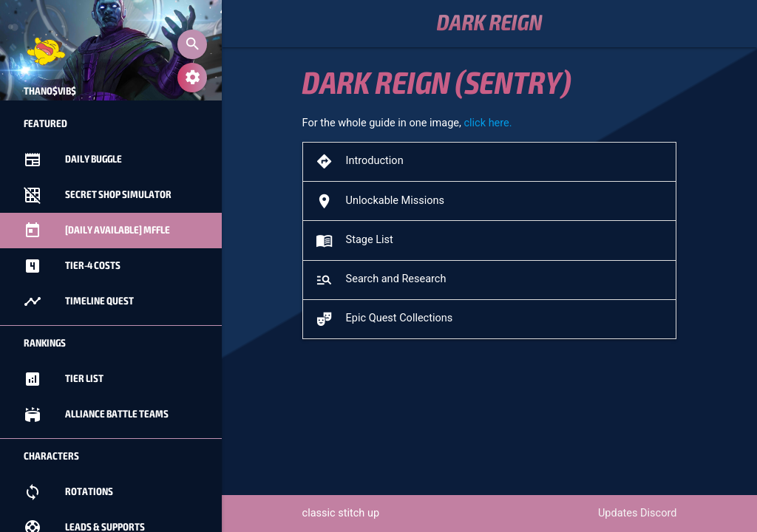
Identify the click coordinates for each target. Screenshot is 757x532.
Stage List (353, 241)
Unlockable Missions (379, 201)
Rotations (68, 492)
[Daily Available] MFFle (97, 231)
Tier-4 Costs (72, 266)
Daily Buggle (73, 160)
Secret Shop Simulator (98, 195)
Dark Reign (490, 24)
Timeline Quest (79, 301)
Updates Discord (637, 513)
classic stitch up (341, 513)
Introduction (359, 161)
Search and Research (380, 280)
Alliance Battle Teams (96, 415)
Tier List (64, 379)
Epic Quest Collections (383, 319)
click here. (488, 123)
